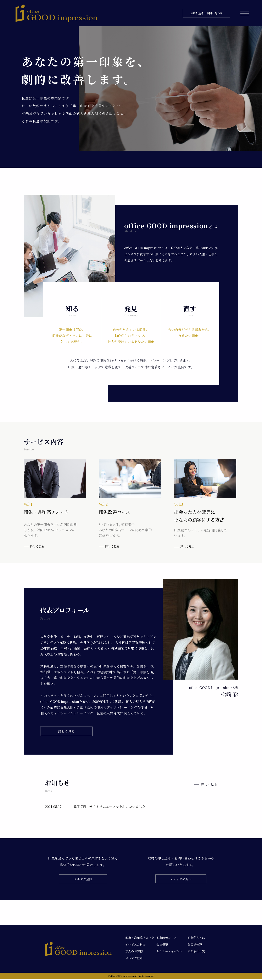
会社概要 (162, 946)
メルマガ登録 (83, 880)
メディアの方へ (181, 880)
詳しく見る (35, 547)
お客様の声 (195, 946)
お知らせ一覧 (196, 952)
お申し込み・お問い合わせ (206, 13)
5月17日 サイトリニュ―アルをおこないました (110, 807)
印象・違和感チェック (140, 939)
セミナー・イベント (169, 952)
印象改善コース (166, 939)
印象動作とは (196, 939)
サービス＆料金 (135, 946)
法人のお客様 (134, 952)
